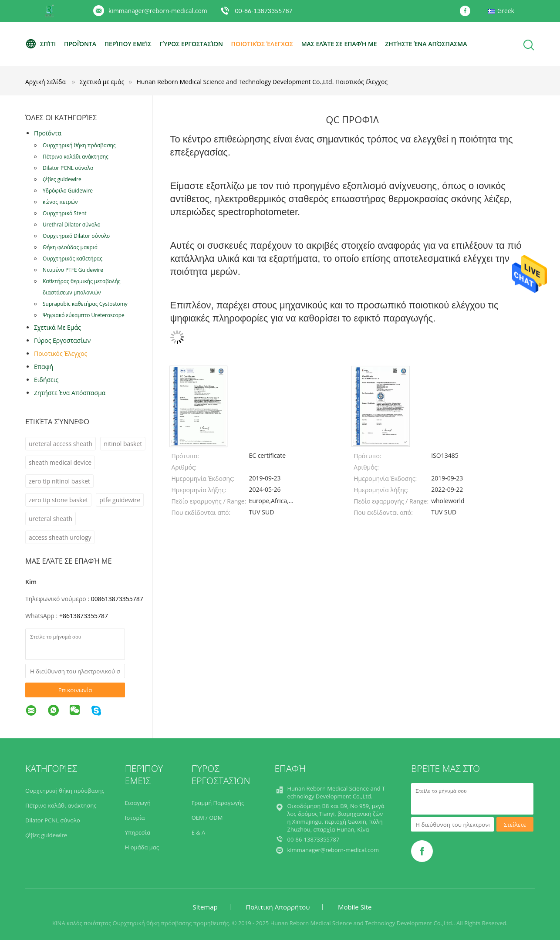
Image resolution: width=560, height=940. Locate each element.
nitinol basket (123, 444)
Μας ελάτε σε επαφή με (339, 44)
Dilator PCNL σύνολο (68, 168)
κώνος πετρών (60, 202)
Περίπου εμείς (128, 44)
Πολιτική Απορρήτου (278, 907)
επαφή (44, 367)
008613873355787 (117, 599)
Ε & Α (199, 832)
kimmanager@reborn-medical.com (158, 11)
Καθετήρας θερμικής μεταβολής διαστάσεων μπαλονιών (82, 287)
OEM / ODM (207, 818)
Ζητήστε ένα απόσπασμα (426, 44)
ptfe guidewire (120, 500)
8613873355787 (85, 616)
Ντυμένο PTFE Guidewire (73, 270)
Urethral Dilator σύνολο (72, 225)
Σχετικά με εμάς (57, 327)
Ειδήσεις (46, 380)
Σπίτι (40, 44)
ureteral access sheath (61, 444)
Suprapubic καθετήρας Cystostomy (85, 304)
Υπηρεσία (138, 832)
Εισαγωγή (138, 803)
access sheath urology (60, 537)
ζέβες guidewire (62, 179)
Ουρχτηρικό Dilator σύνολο (76, 236)
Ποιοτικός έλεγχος (262, 44)
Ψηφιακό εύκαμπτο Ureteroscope (84, 315)
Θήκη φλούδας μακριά (70, 247)
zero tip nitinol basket (59, 481)
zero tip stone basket (58, 500)
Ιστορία (135, 818)
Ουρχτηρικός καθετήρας (73, 259)
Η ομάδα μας (142, 847)
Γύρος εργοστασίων (191, 44)
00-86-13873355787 (263, 11)
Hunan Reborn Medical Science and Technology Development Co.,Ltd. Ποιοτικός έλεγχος (262, 82)
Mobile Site (355, 907)
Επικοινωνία (75, 690)
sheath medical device (60, 462)
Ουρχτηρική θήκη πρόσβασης (79, 145)
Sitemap (205, 907)
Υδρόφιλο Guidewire (68, 191)
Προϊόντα (80, 44)
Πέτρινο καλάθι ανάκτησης (76, 157)
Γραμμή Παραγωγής (218, 803)
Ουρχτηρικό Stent (65, 213)
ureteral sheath (51, 519)
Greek (506, 11)
